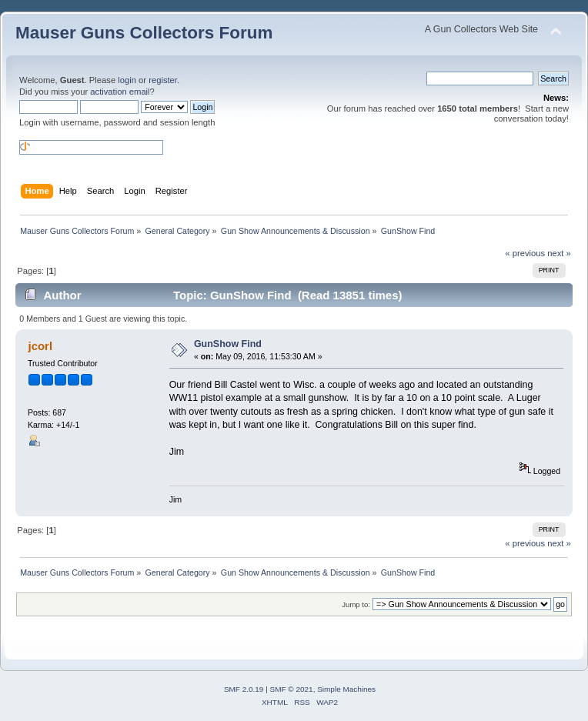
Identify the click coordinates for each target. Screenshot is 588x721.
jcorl (40, 346)
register (163, 80)
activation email (120, 92)
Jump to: (356, 604)
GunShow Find (228, 344)
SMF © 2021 (292, 689)
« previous (525, 253)
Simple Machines (346, 689)
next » (559, 253)
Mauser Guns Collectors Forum (144, 33)
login (127, 80)
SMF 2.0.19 (244, 689)
